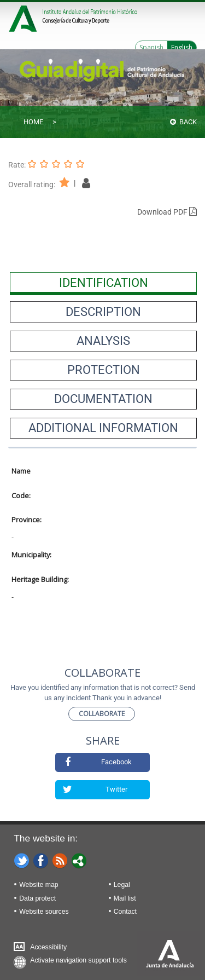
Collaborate (102, 714)
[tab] (103, 283)
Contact (125, 912)
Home (33, 122)
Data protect (37, 898)
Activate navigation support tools (78, 960)
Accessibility (48, 947)
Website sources (44, 912)
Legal (122, 885)
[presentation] (103, 283)
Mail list (125, 898)
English (182, 47)
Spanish (151, 47)
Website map (39, 885)
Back (183, 122)
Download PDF (167, 212)
